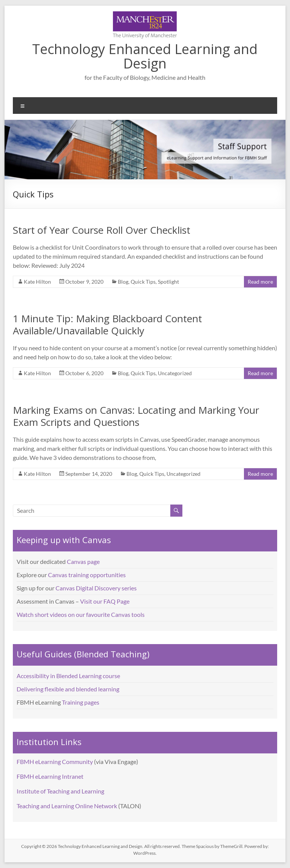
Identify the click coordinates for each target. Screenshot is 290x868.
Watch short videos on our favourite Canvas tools (81, 614)
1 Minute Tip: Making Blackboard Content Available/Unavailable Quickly (107, 325)
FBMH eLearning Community (55, 762)
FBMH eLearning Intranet (50, 776)
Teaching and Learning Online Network (67, 806)
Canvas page (83, 561)
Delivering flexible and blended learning (68, 689)
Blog (123, 282)
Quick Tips (143, 282)
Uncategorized (175, 373)
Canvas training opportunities (87, 575)
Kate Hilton (37, 282)
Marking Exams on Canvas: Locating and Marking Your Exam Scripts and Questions (136, 416)
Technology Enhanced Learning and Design (145, 56)
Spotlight (168, 282)
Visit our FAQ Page (105, 601)
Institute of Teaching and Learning (60, 791)
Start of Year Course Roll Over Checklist (102, 230)
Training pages (81, 702)
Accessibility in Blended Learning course (68, 676)
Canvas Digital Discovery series (96, 588)
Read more (260, 282)
